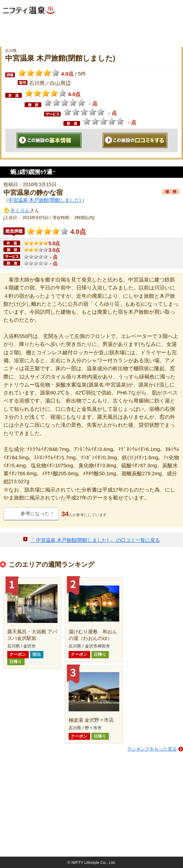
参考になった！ (37, 513)
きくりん (20, 210)
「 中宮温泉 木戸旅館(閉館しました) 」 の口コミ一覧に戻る (95, 540)
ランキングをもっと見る (152, 749)
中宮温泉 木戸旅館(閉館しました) (45, 200)
